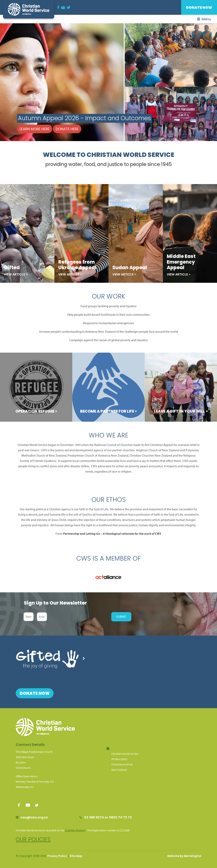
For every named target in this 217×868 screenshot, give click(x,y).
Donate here (67, 129)
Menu (204, 19)
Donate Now (199, 7)
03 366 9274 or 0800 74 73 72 (108, 817)
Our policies (33, 839)
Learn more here (35, 129)
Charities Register (75, 830)
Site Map (76, 856)
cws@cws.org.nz (34, 817)
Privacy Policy (57, 856)
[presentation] (78, 617)
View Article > (16, 274)
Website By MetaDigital (184, 856)
